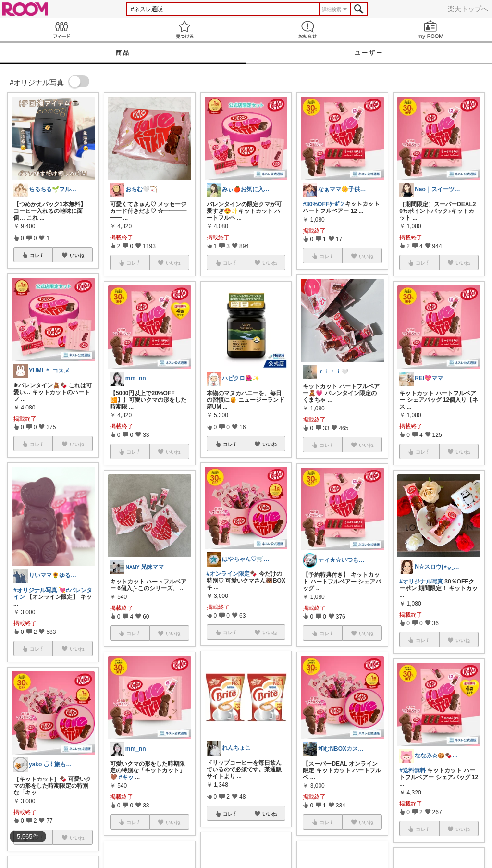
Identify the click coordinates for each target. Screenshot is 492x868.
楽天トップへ (468, 9)
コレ (37, 255)
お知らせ (307, 30)
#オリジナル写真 (35, 590)
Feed (61, 30)
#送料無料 (412, 770)
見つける (184, 30)
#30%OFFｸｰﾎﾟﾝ (323, 204)
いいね (77, 255)
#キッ (126, 777)
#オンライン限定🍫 (232, 574)
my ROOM (430, 30)
